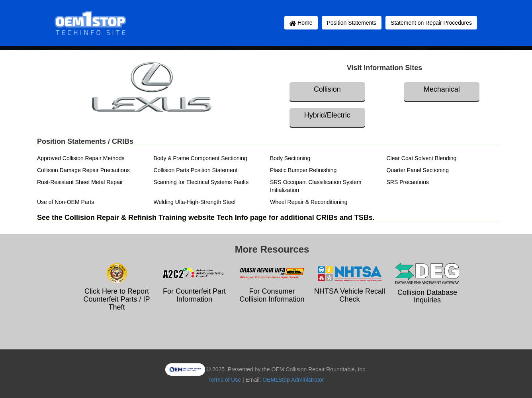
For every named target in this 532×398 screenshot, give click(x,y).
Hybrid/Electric (327, 115)
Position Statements (352, 23)
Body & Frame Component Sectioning (200, 158)
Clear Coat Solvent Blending (422, 158)
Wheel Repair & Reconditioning (309, 202)
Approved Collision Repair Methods (81, 158)
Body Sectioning (290, 158)
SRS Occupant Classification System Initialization (316, 186)
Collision (327, 89)
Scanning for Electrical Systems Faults (201, 182)
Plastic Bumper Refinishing (303, 170)
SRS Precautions (408, 182)
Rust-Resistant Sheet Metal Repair (80, 182)
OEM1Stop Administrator (293, 380)
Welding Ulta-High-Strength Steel (195, 202)
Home (301, 23)
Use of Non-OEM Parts (66, 202)
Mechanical (442, 89)
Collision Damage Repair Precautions (83, 170)
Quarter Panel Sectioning (418, 170)
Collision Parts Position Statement (196, 170)
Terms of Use (225, 380)
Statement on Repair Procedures (431, 23)
